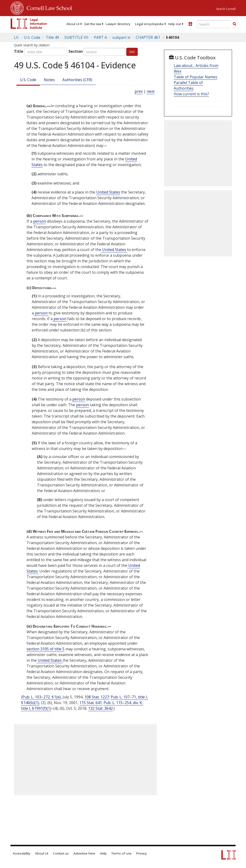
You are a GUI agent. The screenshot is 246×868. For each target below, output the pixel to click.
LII (16, 37)
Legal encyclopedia (149, 24)
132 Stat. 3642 (100, 708)
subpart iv (121, 37)
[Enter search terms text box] (214, 24)
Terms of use (121, 853)
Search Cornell (226, 9)
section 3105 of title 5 (46, 649)
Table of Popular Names (196, 77)
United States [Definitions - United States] (108, 192)
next (151, 91)
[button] (234, 24)
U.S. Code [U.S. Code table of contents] (32, 37)
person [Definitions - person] (40, 221)
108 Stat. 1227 (97, 697)
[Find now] (234, 24)
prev (139, 91)
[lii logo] (29, 24)
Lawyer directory (118, 24)
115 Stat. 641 (91, 703)
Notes (49, 80)
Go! (132, 52)
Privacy (141, 853)
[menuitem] (73, 24)
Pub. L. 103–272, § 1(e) (41, 697)
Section (76, 51)
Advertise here (84, 853)
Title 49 (52, 37)
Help (103, 853)
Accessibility (22, 853)
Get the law (93, 24)
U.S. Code (28, 80)
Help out (175, 24)
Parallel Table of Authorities (188, 85)
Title (19, 51)
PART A (100, 37)
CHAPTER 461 (148, 37)
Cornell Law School (48, 7)
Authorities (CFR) (77, 80)
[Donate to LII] (190, 24)
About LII (73, 24)
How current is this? (191, 94)
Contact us (61, 853)
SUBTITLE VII (76, 37)
